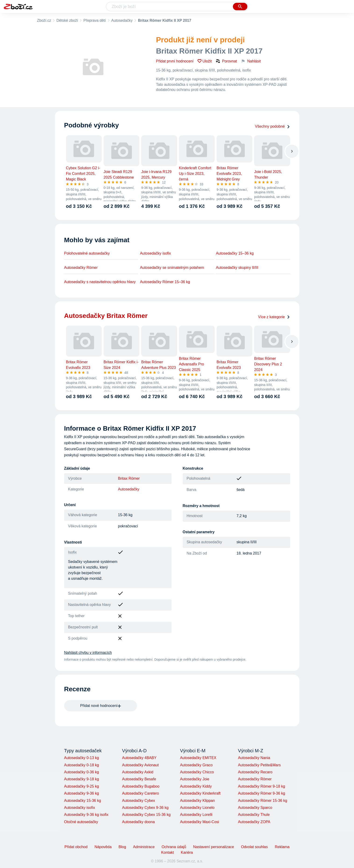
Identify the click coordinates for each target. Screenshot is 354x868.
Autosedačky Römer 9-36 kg (262, 793)
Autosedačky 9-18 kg (82, 779)
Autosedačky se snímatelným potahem (172, 268)
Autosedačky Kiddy (196, 786)
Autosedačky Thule (254, 815)
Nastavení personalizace (214, 847)
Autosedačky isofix (156, 253)
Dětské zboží (67, 20)
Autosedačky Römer (81, 268)
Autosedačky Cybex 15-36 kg (146, 815)
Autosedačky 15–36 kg (235, 253)
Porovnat (226, 61)
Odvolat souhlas (254, 847)
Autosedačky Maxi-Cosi (199, 822)
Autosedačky (122, 20)
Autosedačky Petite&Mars (259, 765)
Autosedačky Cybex (138, 801)
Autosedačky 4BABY (139, 758)
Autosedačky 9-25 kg (82, 786)
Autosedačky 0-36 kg (82, 772)
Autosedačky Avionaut (140, 765)
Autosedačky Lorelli (196, 815)
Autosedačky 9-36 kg (82, 793)
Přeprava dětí (95, 20)
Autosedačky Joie (195, 779)
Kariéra (187, 852)
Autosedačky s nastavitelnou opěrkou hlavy (100, 282)
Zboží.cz (44, 20)
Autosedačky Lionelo (197, 808)
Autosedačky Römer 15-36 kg (263, 801)
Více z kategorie (274, 317)
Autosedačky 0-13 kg (82, 758)
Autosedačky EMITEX (198, 758)
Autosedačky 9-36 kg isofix (86, 815)
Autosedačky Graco (196, 765)
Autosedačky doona (138, 822)
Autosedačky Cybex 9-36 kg (145, 808)
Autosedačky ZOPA (254, 822)
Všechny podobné (272, 126)
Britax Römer (129, 478)
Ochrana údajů (174, 847)
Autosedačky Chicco (197, 772)
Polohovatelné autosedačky (87, 253)
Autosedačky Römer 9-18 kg (262, 786)
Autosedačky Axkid (138, 772)
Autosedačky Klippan (197, 801)
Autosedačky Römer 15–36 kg (165, 282)
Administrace (144, 847)
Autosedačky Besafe (139, 779)
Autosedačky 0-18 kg (82, 765)
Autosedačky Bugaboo (141, 786)
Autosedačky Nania (254, 758)
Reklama (282, 847)
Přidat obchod (76, 847)
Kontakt (168, 852)
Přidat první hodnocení (175, 61)
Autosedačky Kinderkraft (200, 793)
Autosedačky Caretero (140, 793)
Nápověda (103, 847)
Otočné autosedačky (81, 822)
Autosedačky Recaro (255, 772)
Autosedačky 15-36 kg (83, 801)
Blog (122, 847)
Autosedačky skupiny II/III (237, 268)
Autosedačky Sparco (255, 808)
